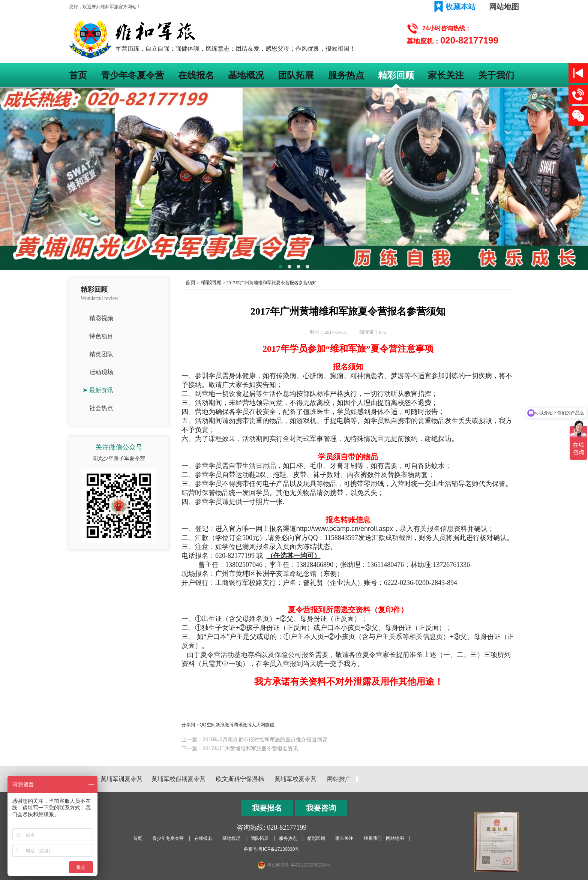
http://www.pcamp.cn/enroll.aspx (345, 529)
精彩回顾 (396, 75)
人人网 (258, 725)
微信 (270, 725)
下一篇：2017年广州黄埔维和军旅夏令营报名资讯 (240, 748)
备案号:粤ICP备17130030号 (272, 849)
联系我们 (373, 838)
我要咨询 (321, 808)
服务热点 (346, 75)
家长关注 (446, 75)
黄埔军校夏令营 (295, 779)
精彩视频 (101, 318)
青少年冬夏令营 (132, 75)
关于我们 (496, 75)
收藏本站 (460, 7)
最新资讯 (101, 390)
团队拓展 (296, 75)
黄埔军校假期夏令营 (178, 779)
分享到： (190, 725)
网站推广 (339, 779)
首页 (78, 75)
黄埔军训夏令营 (121, 779)
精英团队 (101, 354)
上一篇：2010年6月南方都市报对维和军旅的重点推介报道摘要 (254, 739)
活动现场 (101, 372)
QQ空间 (208, 725)
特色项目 (101, 336)
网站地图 (504, 7)
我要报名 (267, 808)
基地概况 (246, 75)
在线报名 (196, 75)
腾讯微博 (243, 725)
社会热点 (101, 408)
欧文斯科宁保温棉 (240, 779)
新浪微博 (225, 725)
